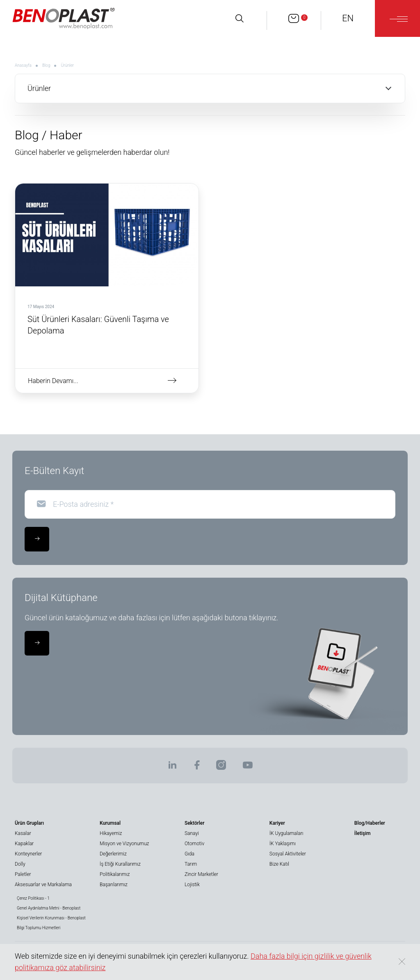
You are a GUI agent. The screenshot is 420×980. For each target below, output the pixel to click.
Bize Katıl (279, 864)
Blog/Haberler (370, 823)
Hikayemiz (111, 833)
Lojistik (192, 885)
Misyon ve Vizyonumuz (124, 844)
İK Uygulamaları (286, 833)
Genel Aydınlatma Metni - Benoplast (49, 908)
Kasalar (23, 833)
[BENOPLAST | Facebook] (197, 768)
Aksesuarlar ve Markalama (43, 885)
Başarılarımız (114, 885)
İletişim (363, 833)
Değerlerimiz (113, 854)
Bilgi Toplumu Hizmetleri (39, 928)
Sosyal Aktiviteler (288, 854)
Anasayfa (23, 65)
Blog (46, 65)
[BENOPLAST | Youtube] (248, 768)
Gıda (189, 854)
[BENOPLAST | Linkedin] (172, 768)
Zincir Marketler (201, 874)
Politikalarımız (115, 874)
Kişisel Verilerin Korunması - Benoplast (51, 918)
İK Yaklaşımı (283, 844)
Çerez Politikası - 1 (33, 898)
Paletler (23, 874)
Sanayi (192, 833)
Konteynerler (28, 854)
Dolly (20, 864)
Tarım (191, 864)
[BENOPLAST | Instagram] (221, 768)
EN (348, 18)
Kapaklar (24, 844)
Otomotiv (194, 844)
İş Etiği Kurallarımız (120, 864)
